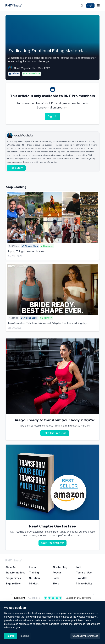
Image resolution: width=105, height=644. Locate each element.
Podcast (57, 573)
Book (56, 578)
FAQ (78, 567)
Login (90, 5)
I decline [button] (24, 636)
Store (56, 584)
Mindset (34, 584)
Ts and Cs (82, 578)
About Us (11, 567)
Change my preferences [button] (85, 636)
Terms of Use (84, 573)
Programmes (13, 578)
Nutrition (34, 578)
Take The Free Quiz (55, 433)
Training (34, 573)
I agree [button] (11, 636)
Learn (32, 567)
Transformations (15, 573)
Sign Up (53, 116)
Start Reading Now (52, 543)
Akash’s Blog (60, 567)
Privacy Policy (84, 584)
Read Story (16, 168)
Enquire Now (13, 584)
